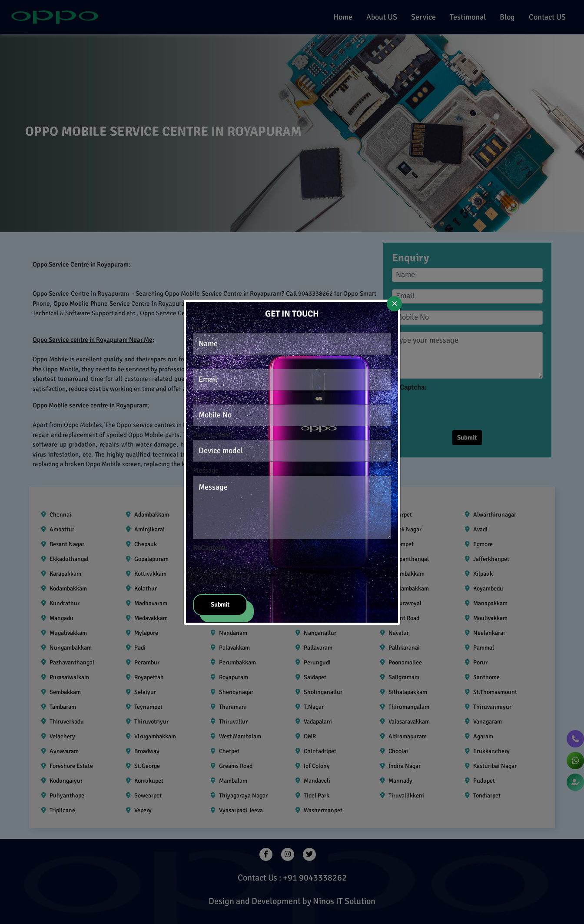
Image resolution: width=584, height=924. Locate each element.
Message (206, 470)
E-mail (203, 364)
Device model (213, 435)
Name (202, 328)
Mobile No (208, 399)
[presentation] (259, 570)
